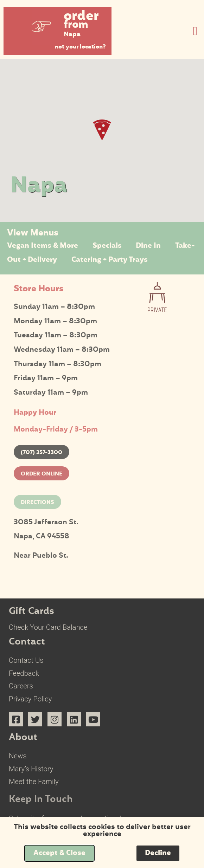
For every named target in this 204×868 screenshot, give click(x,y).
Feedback (24, 673)
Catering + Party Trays (110, 260)
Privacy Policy (30, 699)
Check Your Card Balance (48, 627)
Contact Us (26, 660)
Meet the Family (34, 782)
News (18, 756)
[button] (72, 26)
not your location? (80, 47)
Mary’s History (31, 769)
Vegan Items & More (43, 246)
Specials (107, 246)
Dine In (148, 246)
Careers (21, 686)
